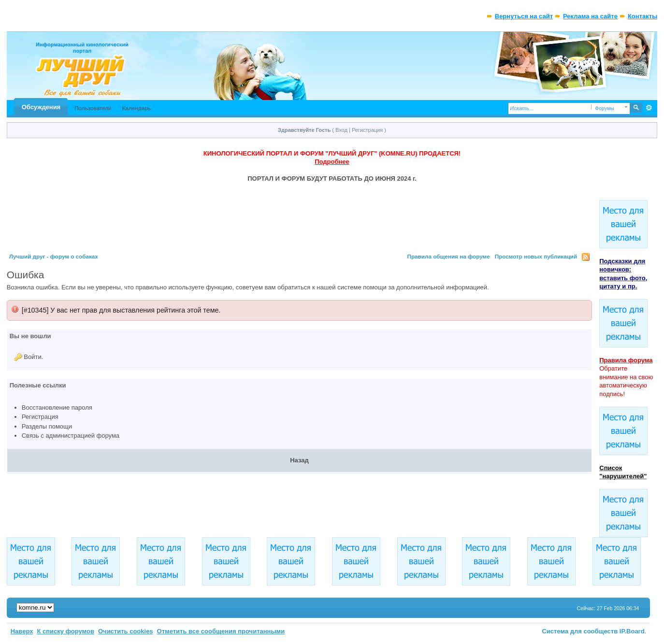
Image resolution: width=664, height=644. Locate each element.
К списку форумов (65, 631)
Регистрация (367, 130)
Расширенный (649, 108)
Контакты (642, 16)
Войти (32, 357)
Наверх (22, 631)
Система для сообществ (580, 631)
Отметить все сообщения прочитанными (221, 631)
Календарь (137, 108)
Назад (299, 460)
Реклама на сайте (590, 16)
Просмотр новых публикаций (536, 256)
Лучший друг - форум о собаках (54, 256)
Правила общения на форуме (449, 256)
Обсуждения (41, 107)
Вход (341, 130)
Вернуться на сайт (524, 16)
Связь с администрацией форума (71, 436)
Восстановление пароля (57, 408)
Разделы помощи (47, 426)
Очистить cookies (126, 631)
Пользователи (93, 108)
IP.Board (632, 631)
